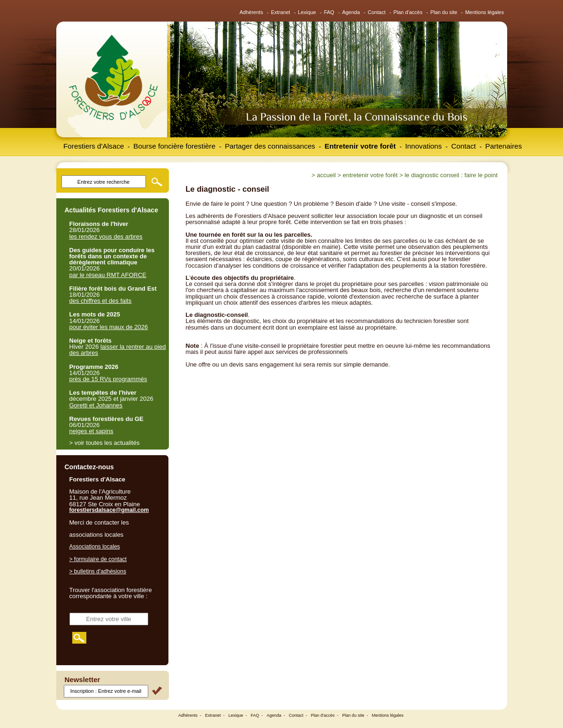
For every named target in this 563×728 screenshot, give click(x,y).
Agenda (351, 12)
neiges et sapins (91, 431)
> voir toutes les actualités (105, 443)
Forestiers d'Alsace (94, 146)
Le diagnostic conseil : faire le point (451, 175)
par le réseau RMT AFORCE (108, 275)
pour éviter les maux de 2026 (109, 327)
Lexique (307, 12)
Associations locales (95, 547)
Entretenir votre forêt (360, 146)
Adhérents (251, 12)
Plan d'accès (408, 12)
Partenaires (503, 146)
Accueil (326, 175)
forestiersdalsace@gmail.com (109, 510)
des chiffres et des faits (101, 301)
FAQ (329, 12)
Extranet (280, 12)
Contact (377, 12)
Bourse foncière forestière (174, 146)
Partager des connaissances (270, 146)
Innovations (424, 146)
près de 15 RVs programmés (108, 379)
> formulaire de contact (98, 559)
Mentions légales (484, 12)
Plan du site (444, 12)
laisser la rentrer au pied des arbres (118, 350)
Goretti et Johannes (96, 405)
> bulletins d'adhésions (98, 571)
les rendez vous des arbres (106, 236)
